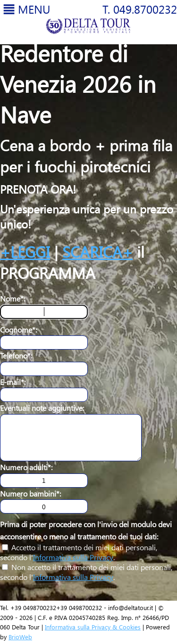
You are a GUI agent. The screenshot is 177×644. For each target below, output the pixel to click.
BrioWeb (20, 637)
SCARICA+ (97, 251)
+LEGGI (25, 251)
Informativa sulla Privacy (73, 557)
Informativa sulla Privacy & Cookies (93, 627)
